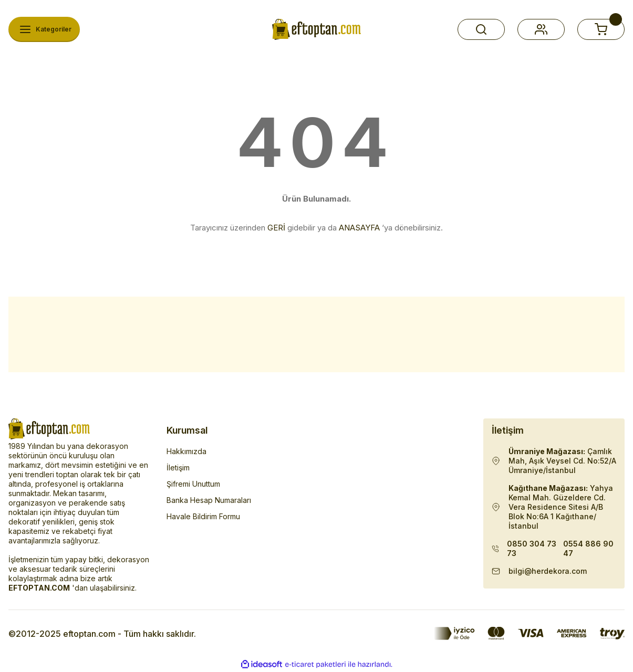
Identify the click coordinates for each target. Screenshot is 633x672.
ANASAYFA (359, 228)
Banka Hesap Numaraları (209, 500)
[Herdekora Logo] (316, 29)
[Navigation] (44, 29)
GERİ (276, 228)
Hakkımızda (186, 451)
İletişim (178, 468)
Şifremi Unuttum (193, 484)
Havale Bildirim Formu (203, 516)
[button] (481, 29)
